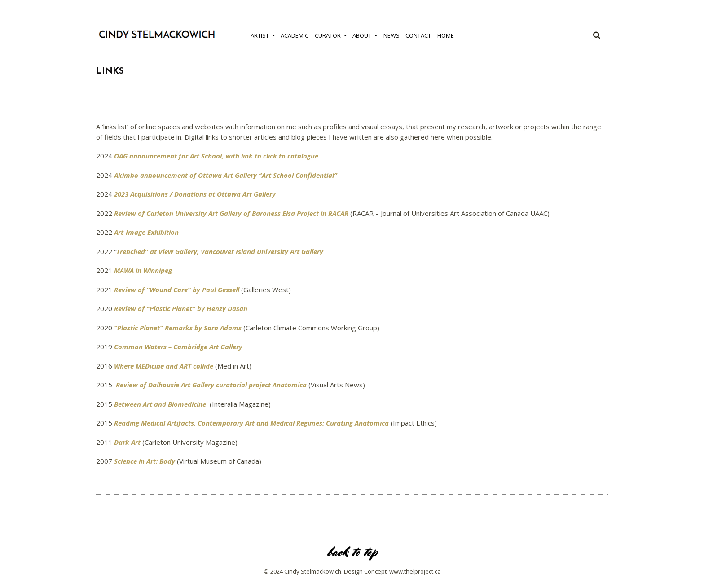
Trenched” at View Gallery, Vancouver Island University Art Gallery (220, 251)
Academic (295, 35)
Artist (260, 35)
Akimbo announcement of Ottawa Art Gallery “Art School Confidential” (226, 175)
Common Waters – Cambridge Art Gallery (178, 347)
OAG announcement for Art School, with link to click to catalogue (216, 156)
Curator (328, 35)
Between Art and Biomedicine (160, 404)
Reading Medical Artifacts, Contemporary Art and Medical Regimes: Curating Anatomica (251, 423)
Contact (418, 35)
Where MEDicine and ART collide (164, 366)
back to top (352, 552)
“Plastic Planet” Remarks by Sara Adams (178, 328)
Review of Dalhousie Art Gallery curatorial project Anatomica (211, 385)
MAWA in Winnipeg (143, 270)
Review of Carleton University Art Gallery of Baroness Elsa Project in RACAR (231, 213)
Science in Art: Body (145, 461)
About (362, 35)
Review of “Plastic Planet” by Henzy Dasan (181, 308)
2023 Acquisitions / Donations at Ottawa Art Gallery (195, 194)
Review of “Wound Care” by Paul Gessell (177, 290)
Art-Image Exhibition (146, 232)
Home (446, 35)
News (392, 35)
